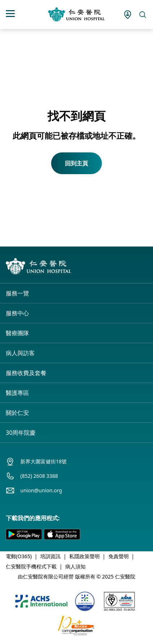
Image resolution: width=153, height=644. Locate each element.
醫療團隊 (17, 333)
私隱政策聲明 (84, 556)
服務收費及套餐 (26, 373)
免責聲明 (119, 556)
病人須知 (75, 566)
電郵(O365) (19, 556)
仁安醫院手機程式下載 (31, 566)
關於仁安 (17, 413)
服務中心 (17, 313)
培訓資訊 (50, 556)
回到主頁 (76, 163)
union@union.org (41, 490)
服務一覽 (17, 293)
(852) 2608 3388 (39, 476)
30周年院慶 (21, 433)
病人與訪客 (20, 353)
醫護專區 (17, 393)
